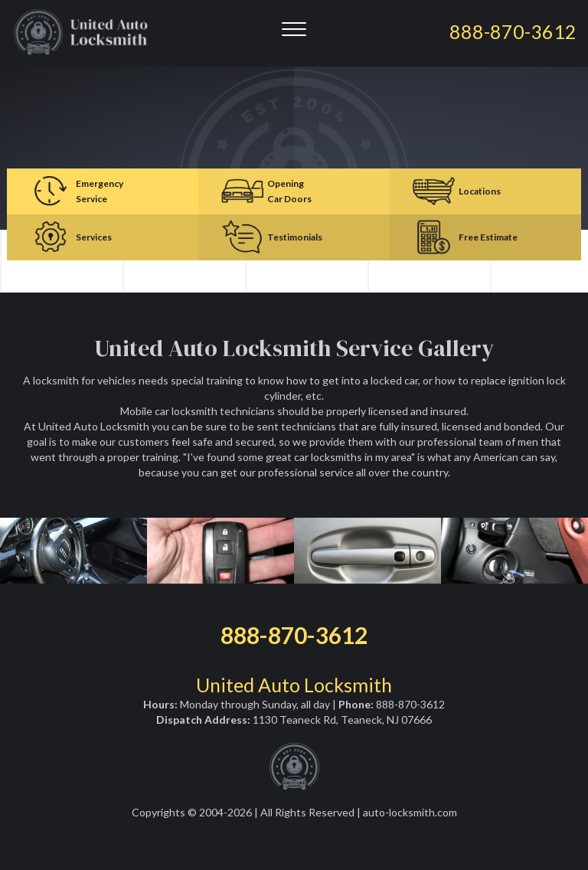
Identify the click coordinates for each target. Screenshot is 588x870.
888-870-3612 (294, 635)
